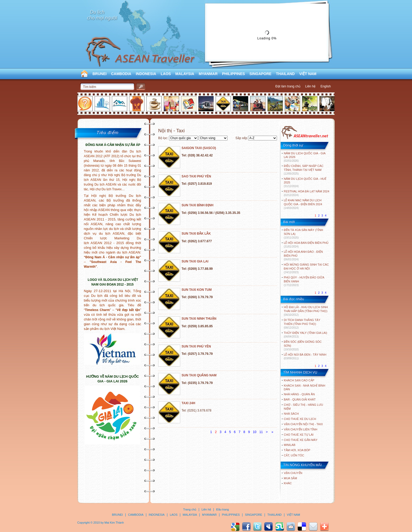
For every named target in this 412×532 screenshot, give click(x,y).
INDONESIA (146, 74)
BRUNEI (100, 74)
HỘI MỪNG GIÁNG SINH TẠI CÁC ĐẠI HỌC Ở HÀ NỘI (306, 268)
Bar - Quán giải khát (300, 399)
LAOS (166, 74)
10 (254, 432)
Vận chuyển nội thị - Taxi (303, 424)
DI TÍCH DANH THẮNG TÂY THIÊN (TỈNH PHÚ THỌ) (302, 324)
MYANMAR (208, 74)
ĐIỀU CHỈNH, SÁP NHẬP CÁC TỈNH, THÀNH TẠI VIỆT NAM (304, 170)
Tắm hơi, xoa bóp (297, 450)
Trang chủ (190, 509)
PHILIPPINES (233, 74)
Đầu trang (223, 509)
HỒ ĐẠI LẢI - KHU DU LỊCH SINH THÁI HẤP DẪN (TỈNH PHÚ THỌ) (306, 311)
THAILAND (285, 74)
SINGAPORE (260, 74)
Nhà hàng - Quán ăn (299, 394)
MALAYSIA (185, 74)
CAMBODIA (121, 74)
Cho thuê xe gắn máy (301, 440)
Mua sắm (290, 478)
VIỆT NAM (308, 74)
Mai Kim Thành (114, 523)
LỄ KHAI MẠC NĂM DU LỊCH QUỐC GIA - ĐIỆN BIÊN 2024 (303, 204)
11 (261, 432)
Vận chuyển (293, 473)
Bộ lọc (163, 138)
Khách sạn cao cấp (299, 380)
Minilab (290, 445)
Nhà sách (291, 414)
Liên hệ (311, 86)
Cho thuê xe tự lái (299, 435)
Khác (288, 483)
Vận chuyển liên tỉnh (300, 429)
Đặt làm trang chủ (288, 86)
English (326, 86)
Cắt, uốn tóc (294, 455)
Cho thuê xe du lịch (300, 419)
